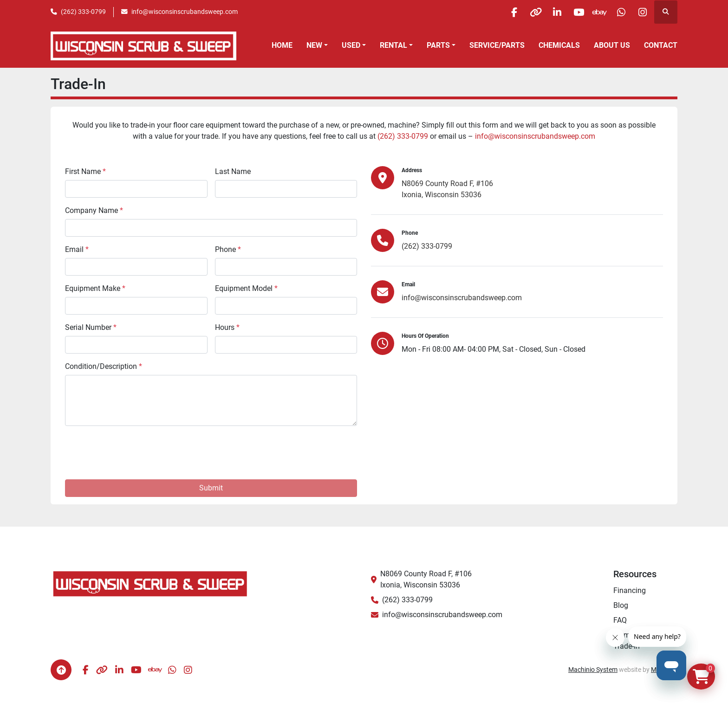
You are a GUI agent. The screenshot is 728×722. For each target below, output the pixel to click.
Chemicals (559, 45)
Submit (211, 488)
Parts (438, 45)
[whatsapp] (618, 12)
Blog (621, 605)
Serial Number (91, 327)
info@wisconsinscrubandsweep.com (185, 12)
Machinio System (593, 670)
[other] (523, 12)
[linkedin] (547, 12)
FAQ (620, 620)
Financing (630, 590)
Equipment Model (246, 288)
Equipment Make (95, 288)
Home (282, 45)
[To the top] (61, 670)
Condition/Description (104, 366)
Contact (661, 45)
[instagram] (642, 12)
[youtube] (571, 12)
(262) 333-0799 (83, 12)
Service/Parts (497, 45)
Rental (393, 45)
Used (351, 45)
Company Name (94, 210)
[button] (317, 45)
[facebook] (500, 12)
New (314, 45)
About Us (612, 45)
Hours (227, 327)
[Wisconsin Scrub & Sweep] (150, 583)
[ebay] (594, 12)
